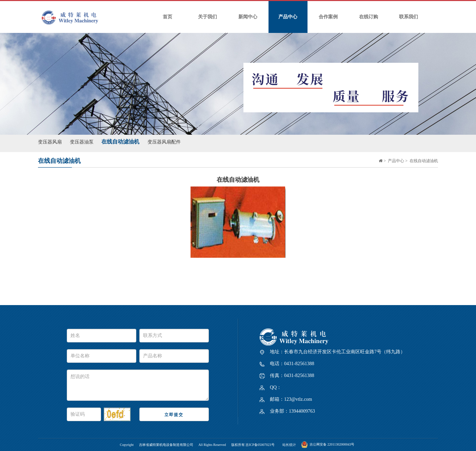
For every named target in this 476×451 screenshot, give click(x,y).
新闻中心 (248, 17)
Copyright (127, 445)
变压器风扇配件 (164, 141)
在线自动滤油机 (120, 140)
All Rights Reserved (212, 445)
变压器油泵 (82, 141)
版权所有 (239, 445)
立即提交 (174, 415)
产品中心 (288, 17)
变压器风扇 (50, 141)
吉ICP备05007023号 (260, 445)
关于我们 (207, 17)
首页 (167, 17)
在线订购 (369, 17)
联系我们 (409, 17)
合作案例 (328, 17)
